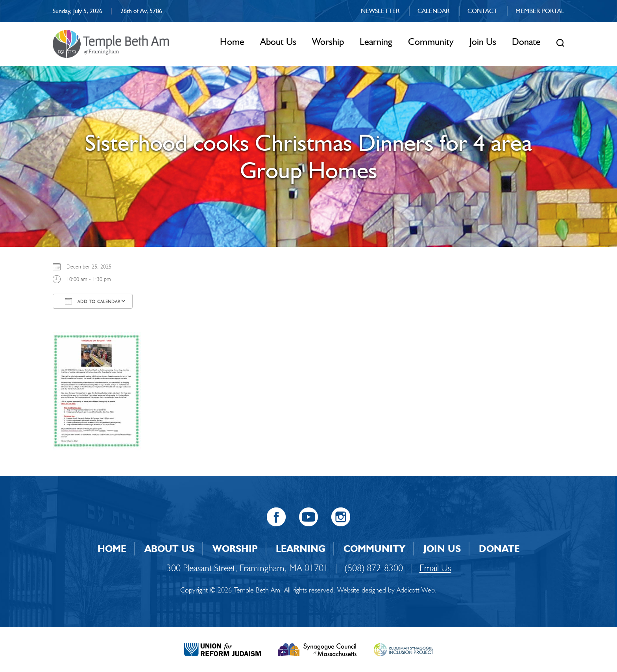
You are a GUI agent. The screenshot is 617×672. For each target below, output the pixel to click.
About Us (278, 42)
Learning (376, 42)
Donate (526, 42)
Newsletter (380, 11)
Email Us (435, 568)
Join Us (483, 42)
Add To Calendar (93, 301)
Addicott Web (416, 590)
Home (232, 42)
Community (431, 42)
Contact (482, 11)
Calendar (433, 11)
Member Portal (540, 11)
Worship (328, 42)
